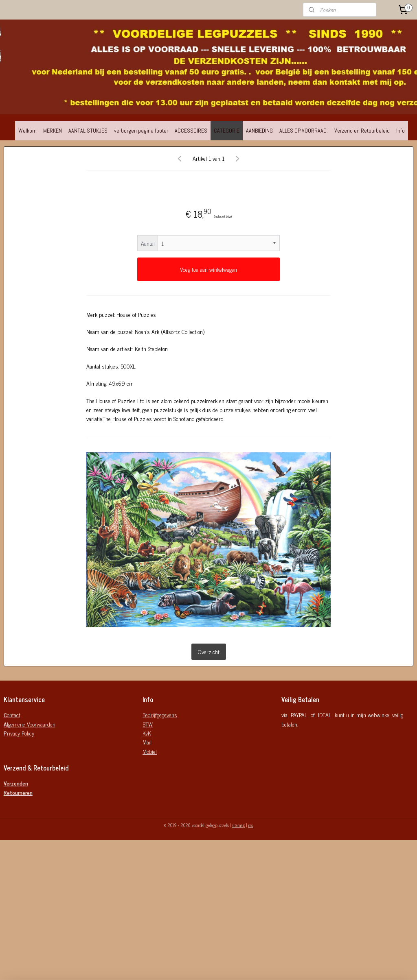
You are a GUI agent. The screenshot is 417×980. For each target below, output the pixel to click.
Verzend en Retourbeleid (362, 131)
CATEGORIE (227, 131)
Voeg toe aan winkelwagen (208, 269)
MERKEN (53, 131)
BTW (148, 724)
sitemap (238, 825)
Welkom (27, 131)
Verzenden (16, 783)
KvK (147, 733)
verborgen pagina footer (141, 131)
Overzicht (209, 652)
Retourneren (18, 792)
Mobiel (150, 751)
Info (401, 131)
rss (250, 825)
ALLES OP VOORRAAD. (304, 131)
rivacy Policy (19, 733)
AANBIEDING (259, 131)
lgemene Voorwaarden (30, 724)
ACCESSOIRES (191, 131)
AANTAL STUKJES (88, 131)
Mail (147, 742)
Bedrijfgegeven (158, 715)
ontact (12, 715)
